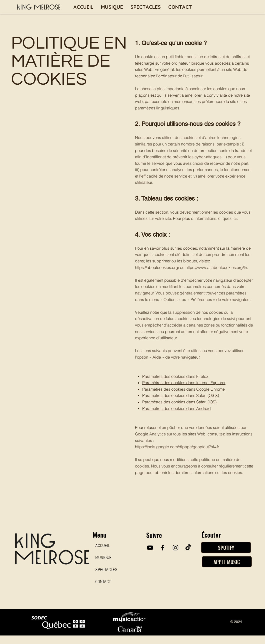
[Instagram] (175, 548)
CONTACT (103, 582)
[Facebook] (163, 548)
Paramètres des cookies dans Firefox (175, 376)
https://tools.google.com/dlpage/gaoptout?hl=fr (177, 447)
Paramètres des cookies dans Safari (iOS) (179, 402)
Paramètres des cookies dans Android (176, 408)
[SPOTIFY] (226, 547)
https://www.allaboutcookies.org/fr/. (217, 267)
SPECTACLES (106, 570)
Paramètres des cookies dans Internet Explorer (184, 383)
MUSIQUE (103, 558)
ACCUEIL (103, 546)
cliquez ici (227, 218)
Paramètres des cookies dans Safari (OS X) (181, 395)
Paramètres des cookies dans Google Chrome (183, 389)
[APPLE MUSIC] (227, 562)
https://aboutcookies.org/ (157, 267)
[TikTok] (188, 548)
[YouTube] (150, 548)
